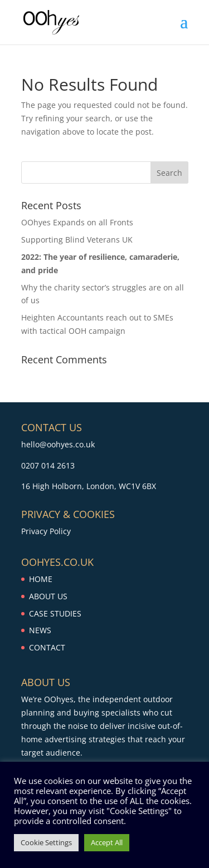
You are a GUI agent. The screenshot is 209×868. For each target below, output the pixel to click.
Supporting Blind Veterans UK (77, 240)
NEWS (40, 630)
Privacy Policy (46, 531)
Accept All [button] (107, 842)
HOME (41, 579)
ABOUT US (48, 596)
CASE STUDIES (55, 613)
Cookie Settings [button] (46, 842)
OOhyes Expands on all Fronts (77, 222)
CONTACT (47, 647)
